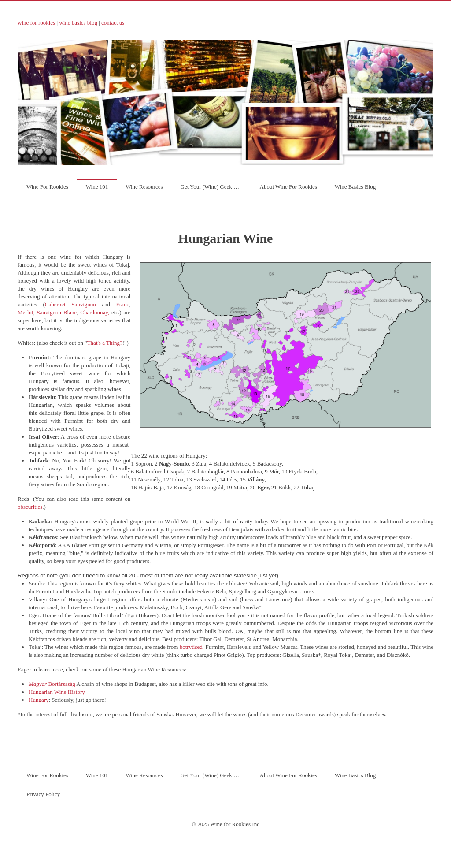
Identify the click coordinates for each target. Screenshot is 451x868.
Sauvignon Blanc (57, 312)
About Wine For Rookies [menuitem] (288, 187)
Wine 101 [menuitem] (97, 187)
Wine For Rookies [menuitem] (47, 187)
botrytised (191, 647)
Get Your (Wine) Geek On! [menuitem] (212, 187)
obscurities (30, 507)
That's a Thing (104, 343)
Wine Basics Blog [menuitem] (355, 187)
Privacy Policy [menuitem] (43, 794)
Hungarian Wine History (57, 692)
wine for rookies (36, 23)
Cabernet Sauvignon (70, 304)
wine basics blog (78, 23)
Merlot (25, 312)
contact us (113, 23)
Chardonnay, (95, 312)
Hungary (39, 700)
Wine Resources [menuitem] (144, 187)
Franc (123, 304)
